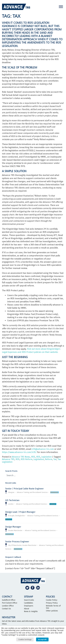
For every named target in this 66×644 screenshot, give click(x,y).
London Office (8, 606)
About (27, 609)
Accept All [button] (42, 639)
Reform (49, 459)
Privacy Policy (52, 603)
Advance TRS (8, 459)
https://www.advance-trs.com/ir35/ (19, 452)
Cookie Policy (52, 600)
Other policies (52, 611)
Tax (55, 459)
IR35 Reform (27, 459)
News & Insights (31, 611)
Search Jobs (29, 600)
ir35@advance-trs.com (43, 449)
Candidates (29, 603)
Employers (29, 606)
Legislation (46, 457)
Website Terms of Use (53, 607)
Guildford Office (9, 600)
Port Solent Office (10, 603)
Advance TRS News (21, 457)
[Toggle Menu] (61, 7)
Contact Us (6, 609)
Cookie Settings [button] (25, 639)
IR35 (33, 457)
